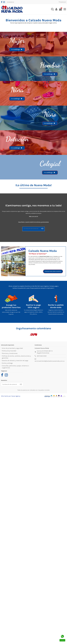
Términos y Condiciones (10, 354)
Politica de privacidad (9, 351)
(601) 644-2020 (42, 356)
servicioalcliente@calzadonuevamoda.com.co (50, 361)
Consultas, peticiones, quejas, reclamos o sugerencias (15, 367)
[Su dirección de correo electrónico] (31, 229)
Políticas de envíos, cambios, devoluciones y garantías (16, 357)
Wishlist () (62, 2)
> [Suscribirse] (42, 229)
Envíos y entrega (7, 364)
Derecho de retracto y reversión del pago (15, 361)
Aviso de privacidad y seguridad (12, 349)
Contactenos (10, 2)
